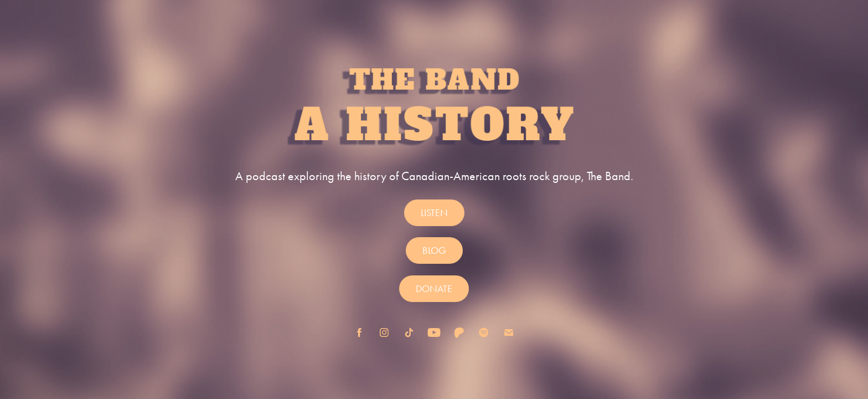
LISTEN (434, 213)
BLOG (434, 250)
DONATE (434, 289)
